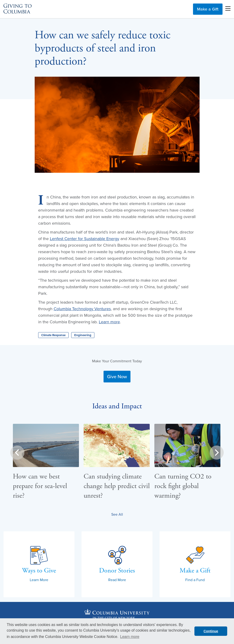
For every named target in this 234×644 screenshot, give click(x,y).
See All (117, 514)
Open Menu (228, 8)
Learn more (109, 322)
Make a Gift (208, 9)
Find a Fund (195, 580)
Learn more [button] (130, 637)
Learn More (39, 580)
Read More (117, 580)
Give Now (117, 376)
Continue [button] (211, 631)
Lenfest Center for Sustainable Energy (85, 239)
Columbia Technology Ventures (82, 309)
